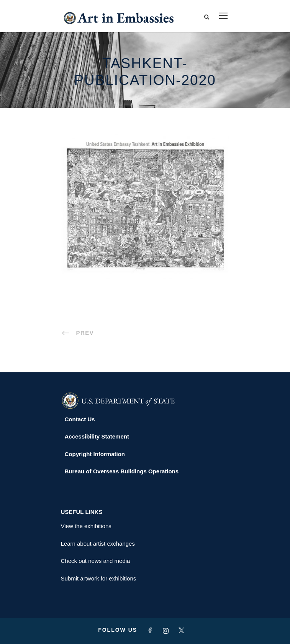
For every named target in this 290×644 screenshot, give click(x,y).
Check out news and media (96, 561)
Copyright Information (95, 454)
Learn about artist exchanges (98, 544)
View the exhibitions (86, 526)
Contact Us (80, 419)
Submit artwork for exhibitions (99, 578)
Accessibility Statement (97, 436)
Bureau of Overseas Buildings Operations (122, 471)
